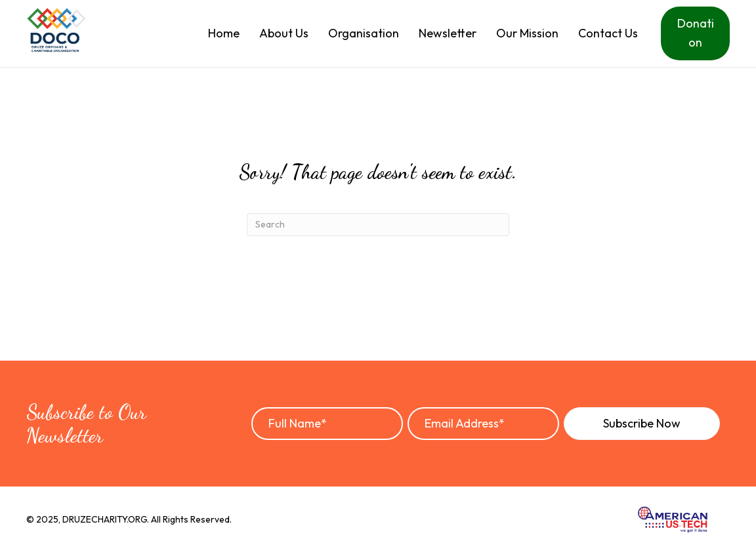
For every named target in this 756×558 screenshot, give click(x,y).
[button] (642, 424)
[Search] (378, 225)
